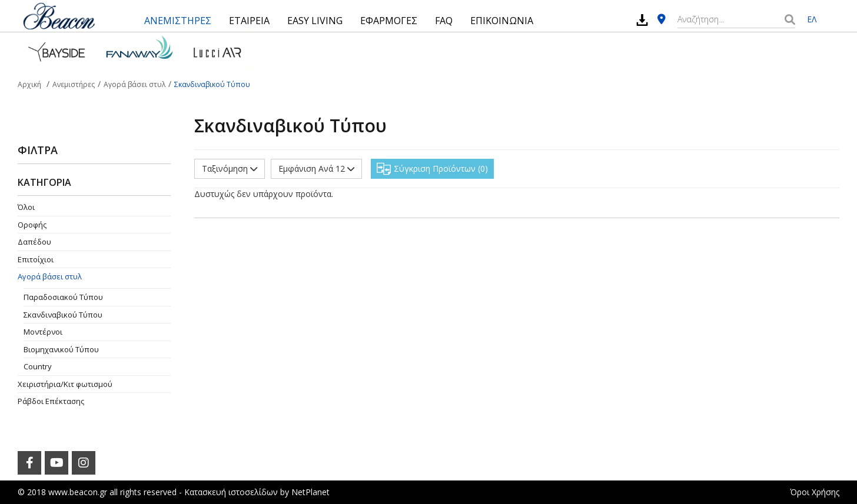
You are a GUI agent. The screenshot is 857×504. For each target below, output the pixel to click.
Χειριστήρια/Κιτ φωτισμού (65, 384)
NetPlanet (310, 492)
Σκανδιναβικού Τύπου (63, 315)
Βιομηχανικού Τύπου (61, 349)
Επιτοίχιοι (36, 259)
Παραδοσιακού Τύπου (63, 297)
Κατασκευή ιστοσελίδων (231, 492)
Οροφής (32, 225)
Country (38, 366)
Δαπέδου (34, 242)
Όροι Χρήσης (815, 492)
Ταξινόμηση (230, 168)
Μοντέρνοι (43, 332)
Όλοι (26, 207)
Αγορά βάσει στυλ (50, 276)
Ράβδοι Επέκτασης (51, 401)
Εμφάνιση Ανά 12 (316, 168)
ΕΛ (812, 19)
